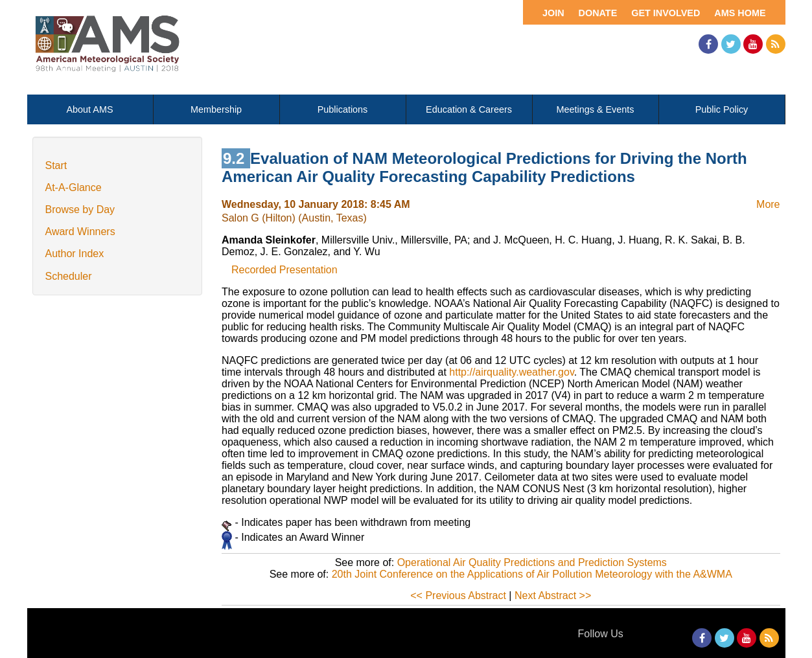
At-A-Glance (74, 187)
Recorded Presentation (284, 270)
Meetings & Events (596, 109)
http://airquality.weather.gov (511, 372)
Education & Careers (469, 109)
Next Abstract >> (553, 596)
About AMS (90, 109)
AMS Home (740, 13)
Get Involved (666, 13)
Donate (598, 13)
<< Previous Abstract (458, 596)
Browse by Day (80, 210)
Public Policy (722, 109)
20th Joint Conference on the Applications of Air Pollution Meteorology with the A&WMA (532, 574)
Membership (216, 109)
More (768, 204)
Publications (343, 109)
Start (56, 165)
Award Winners (80, 232)
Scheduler (69, 276)
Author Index (75, 254)
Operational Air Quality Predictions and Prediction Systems (532, 562)
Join (553, 13)
